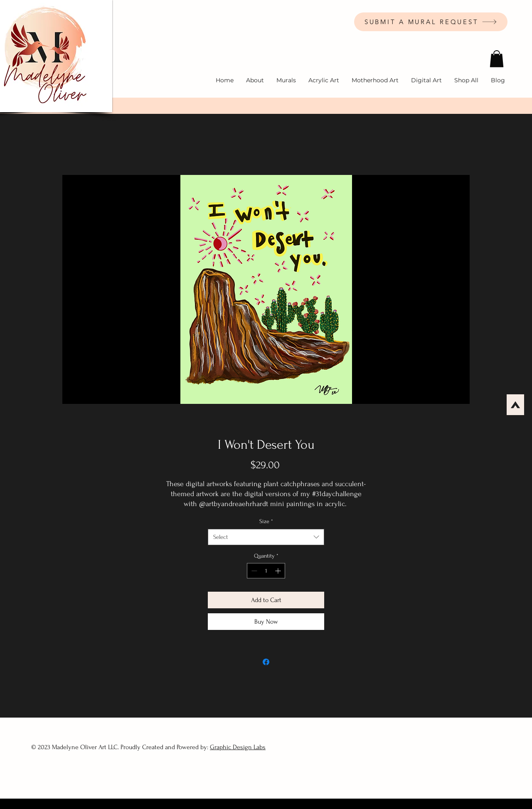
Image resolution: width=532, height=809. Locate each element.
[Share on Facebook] (266, 662)
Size (266, 521)
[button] (497, 59)
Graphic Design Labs (238, 747)
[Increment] (279, 571)
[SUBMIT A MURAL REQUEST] (431, 22)
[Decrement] (253, 571)
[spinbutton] (266, 571)
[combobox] (266, 537)
